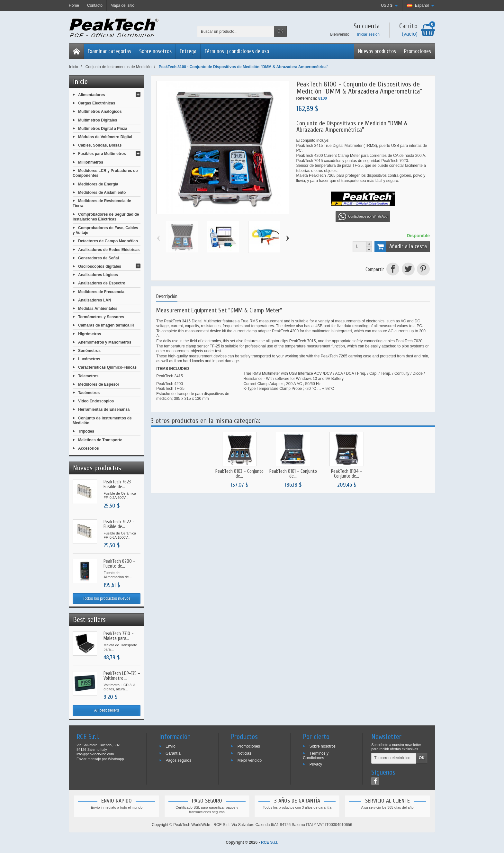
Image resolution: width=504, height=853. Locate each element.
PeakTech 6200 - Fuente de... (119, 564)
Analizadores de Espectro (102, 283)
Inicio (80, 82)
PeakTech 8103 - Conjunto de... (239, 474)
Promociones (418, 51)
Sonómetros (89, 351)
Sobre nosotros (155, 51)
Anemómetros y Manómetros (105, 342)
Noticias (244, 753)
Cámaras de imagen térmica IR (106, 325)
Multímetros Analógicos (100, 112)
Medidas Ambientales (98, 309)
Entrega (188, 51)
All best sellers (107, 710)
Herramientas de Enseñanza (104, 409)
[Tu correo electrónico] (394, 758)
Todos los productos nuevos (107, 598)
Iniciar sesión (368, 34)
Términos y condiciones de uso (237, 51)
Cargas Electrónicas (97, 103)
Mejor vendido (250, 760)
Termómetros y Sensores (101, 317)
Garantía (173, 753)
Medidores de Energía (98, 184)
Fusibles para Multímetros (102, 154)
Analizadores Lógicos (98, 275)
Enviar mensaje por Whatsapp (100, 759)
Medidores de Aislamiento (102, 192)
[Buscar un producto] (236, 31)
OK (280, 31)
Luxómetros (89, 359)
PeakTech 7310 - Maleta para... (119, 636)
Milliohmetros (91, 162)
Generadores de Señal (99, 258)
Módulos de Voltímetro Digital (105, 137)
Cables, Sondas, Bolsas (100, 145)
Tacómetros (89, 393)
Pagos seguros (178, 760)
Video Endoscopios (96, 401)
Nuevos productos (377, 51)
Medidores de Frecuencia (101, 292)
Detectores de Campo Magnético (108, 241)
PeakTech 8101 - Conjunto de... (293, 474)
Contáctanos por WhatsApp (363, 217)
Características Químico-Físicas (107, 367)
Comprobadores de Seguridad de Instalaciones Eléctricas (106, 217)
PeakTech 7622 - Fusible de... (119, 524)
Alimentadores (91, 95)
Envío (171, 746)
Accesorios (89, 448)
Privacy (316, 764)
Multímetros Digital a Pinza (103, 128)
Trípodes (86, 431)
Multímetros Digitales (98, 120)
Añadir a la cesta (401, 247)
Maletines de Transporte (100, 440)
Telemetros (88, 376)
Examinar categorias (109, 51)
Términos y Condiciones (316, 756)
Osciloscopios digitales (100, 266)
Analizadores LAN (95, 300)
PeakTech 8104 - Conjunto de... (347, 474)
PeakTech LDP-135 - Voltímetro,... (122, 676)
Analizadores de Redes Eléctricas (109, 249)
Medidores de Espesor (99, 384)
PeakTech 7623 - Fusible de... (119, 484)
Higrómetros (90, 334)
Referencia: (307, 98)
